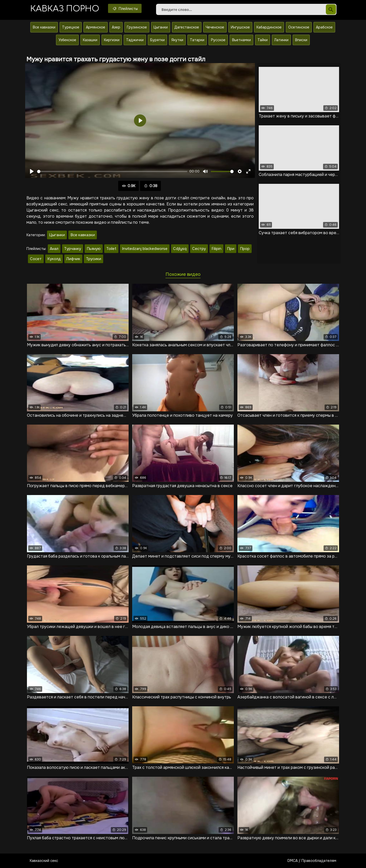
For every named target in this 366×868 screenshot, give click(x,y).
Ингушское (240, 27)
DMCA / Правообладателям (312, 861)
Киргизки (112, 40)
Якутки (177, 40)
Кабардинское (269, 27)
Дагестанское (187, 27)
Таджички (135, 40)
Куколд (54, 259)
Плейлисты (125, 8)
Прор (245, 249)
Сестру (199, 249)
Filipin (216, 249)
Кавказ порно (65, 9)
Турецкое (71, 27)
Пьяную (94, 249)
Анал (54, 249)
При (231, 249)
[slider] (112, 171)
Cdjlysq (180, 249)
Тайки (263, 40)
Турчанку (73, 249)
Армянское (96, 27)
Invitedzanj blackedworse (145, 249)
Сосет (36, 259)
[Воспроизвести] (32, 171)
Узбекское (67, 40)
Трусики (94, 259)
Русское (218, 40)
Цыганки (161, 27)
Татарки (197, 40)
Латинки (281, 40)
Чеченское (215, 27)
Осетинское (299, 27)
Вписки (301, 40)
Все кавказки (44, 27)
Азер (116, 27)
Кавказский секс (44, 861)
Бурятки (157, 40)
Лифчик (73, 259)
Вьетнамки (241, 40)
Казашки (90, 40)
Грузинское (137, 27)
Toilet (111, 249)
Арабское (324, 27)
